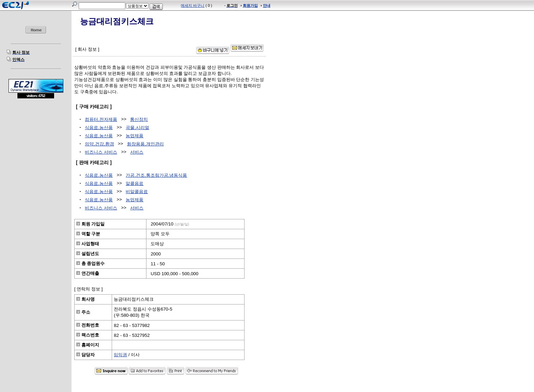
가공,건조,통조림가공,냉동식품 (156, 175)
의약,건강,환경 (99, 144)
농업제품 (135, 136)
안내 (267, 5)
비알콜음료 (137, 192)
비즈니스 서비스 (101, 152)
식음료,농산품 (99, 128)
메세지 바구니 (193, 5)
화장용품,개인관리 (145, 144)
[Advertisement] (36, 148)
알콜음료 (135, 183)
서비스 (137, 152)
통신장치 (139, 119)
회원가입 (250, 5)
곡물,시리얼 (137, 128)
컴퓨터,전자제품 (101, 119)
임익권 (120, 355)
